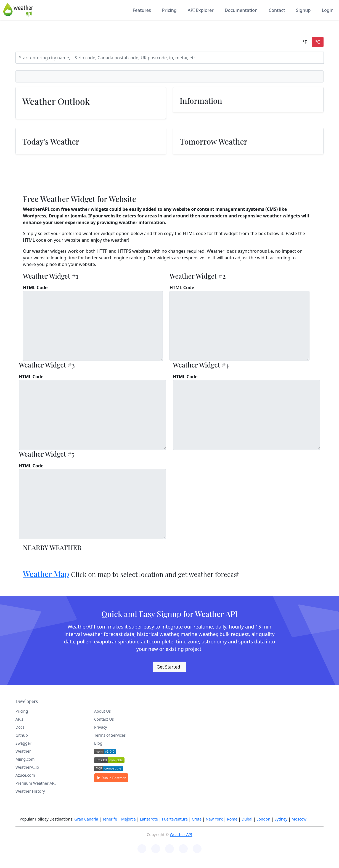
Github (22, 735)
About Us (102, 711)
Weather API (181, 834)
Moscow (299, 819)
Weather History (30, 791)
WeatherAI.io (27, 767)
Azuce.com (25, 775)
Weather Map (46, 574)
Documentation (241, 10)
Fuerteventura (175, 819)
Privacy (101, 727)
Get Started (168, 667)
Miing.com (25, 759)
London (263, 819)
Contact (277, 10)
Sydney (281, 819)
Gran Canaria (86, 819)
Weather (23, 751)
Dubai (247, 819)
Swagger (23, 743)
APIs (19, 719)
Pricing (169, 10)
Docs (20, 727)
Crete (197, 819)
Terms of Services (110, 735)
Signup (303, 10)
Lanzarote (149, 819)
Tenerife (110, 819)
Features (142, 10)
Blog (98, 743)
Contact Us (104, 719)
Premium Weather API (36, 783)
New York (214, 819)
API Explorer (201, 10)
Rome (232, 819)
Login (328, 10)
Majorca (129, 819)
